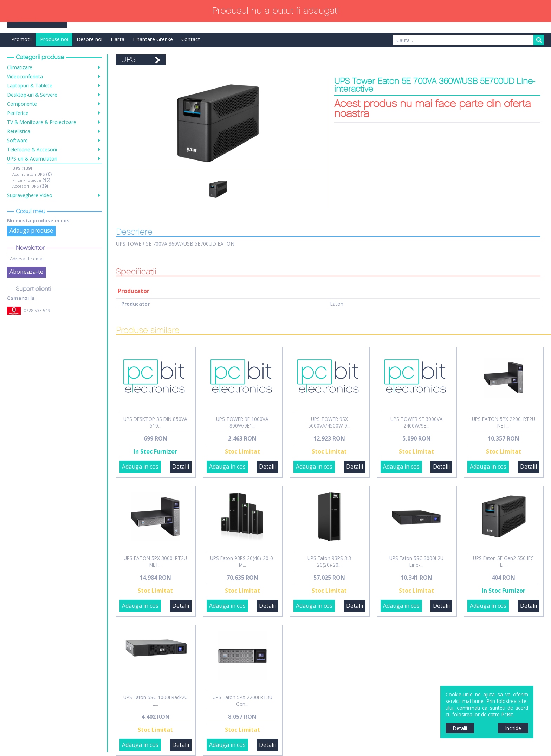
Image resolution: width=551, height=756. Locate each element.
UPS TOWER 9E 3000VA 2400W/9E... (417, 422)
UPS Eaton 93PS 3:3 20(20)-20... (329, 561)
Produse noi (54, 39)
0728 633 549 (37, 310)
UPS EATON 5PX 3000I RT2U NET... (155, 561)
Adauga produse (31, 230)
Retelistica (19, 131)
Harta (118, 39)
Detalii (181, 467)
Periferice (18, 113)
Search (539, 40)
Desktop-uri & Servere (32, 95)
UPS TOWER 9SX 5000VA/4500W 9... (329, 422)
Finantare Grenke (153, 39)
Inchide (513, 728)
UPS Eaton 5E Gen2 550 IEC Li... (503, 561)
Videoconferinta (25, 76)
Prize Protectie (31, 180)
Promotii (21, 39)
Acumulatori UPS (32, 174)
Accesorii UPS (30, 186)
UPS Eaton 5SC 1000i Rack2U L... (155, 700)
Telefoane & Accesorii (32, 149)
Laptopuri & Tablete (30, 86)
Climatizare (20, 67)
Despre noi (89, 39)
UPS (22, 168)
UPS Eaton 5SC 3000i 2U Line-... (416, 561)
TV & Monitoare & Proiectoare (42, 122)
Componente (22, 104)
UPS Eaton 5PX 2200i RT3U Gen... (242, 700)
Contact (191, 39)
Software (17, 140)
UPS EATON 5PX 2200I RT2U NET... (504, 422)
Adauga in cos (140, 467)
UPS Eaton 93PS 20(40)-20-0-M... (242, 561)
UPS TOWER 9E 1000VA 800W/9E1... (242, 422)
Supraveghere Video (30, 195)
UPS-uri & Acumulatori (32, 159)
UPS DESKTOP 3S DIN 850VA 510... (155, 422)
